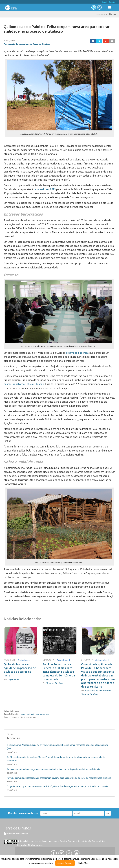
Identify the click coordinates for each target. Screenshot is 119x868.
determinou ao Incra (77, 353)
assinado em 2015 (45, 189)
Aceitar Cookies (65, 863)
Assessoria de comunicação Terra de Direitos (27, 44)
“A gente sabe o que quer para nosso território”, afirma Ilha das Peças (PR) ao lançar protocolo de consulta (58, 786)
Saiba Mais (83, 863)
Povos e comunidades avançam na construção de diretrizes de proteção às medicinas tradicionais (53, 769)
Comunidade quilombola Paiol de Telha (35, 714)
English (105, 2)
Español (112, 2)
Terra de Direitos (54, 683)
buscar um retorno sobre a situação (24, 384)
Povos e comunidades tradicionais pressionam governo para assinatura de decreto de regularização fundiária (59, 778)
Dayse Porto (13, 679)
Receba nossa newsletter (24, 813)
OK (108, 813)
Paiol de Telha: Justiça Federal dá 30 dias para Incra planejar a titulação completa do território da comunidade (59, 672)
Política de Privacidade (16, 834)
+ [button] (31, 660)
